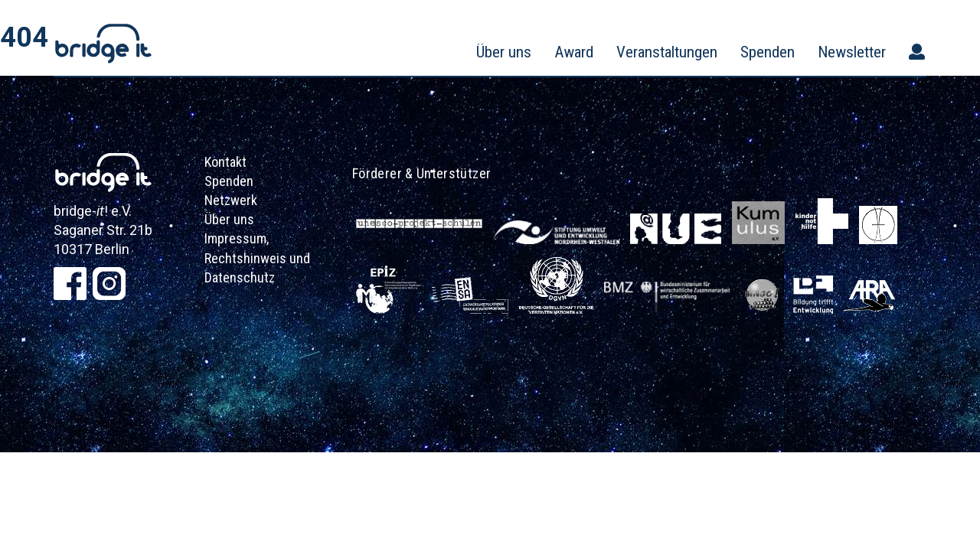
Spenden (768, 52)
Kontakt (225, 162)
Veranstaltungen (667, 52)
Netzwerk (231, 200)
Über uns (504, 52)
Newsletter (852, 52)
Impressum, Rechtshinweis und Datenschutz (257, 258)
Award (574, 52)
